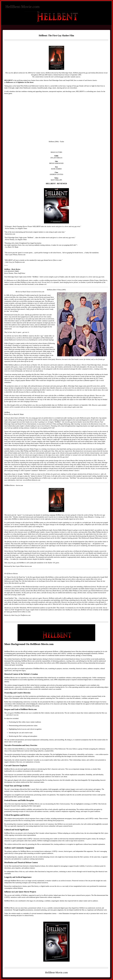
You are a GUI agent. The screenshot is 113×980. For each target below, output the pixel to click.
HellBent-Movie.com (22, 7)
